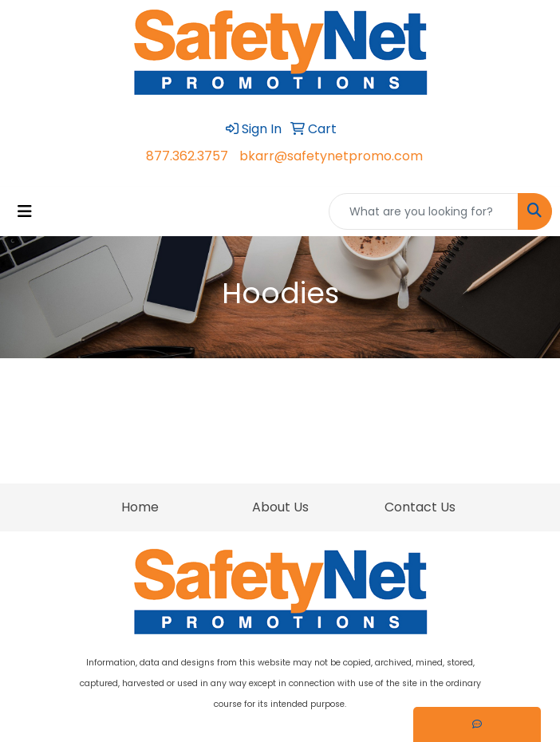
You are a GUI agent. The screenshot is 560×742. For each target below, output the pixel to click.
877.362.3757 (187, 156)
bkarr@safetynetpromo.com (331, 156)
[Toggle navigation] (25, 211)
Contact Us (420, 507)
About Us (280, 507)
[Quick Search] (424, 211)
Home (140, 507)
